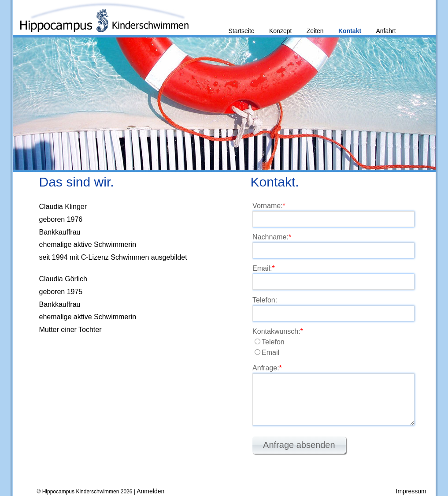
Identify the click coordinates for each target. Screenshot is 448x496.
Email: (262, 268)
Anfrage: (266, 368)
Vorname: (267, 206)
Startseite (242, 31)
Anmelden (150, 491)
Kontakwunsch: (276, 331)
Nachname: (270, 237)
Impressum (411, 491)
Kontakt (350, 31)
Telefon (270, 342)
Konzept (280, 31)
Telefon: (265, 300)
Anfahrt (386, 31)
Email (267, 352)
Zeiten (315, 31)
